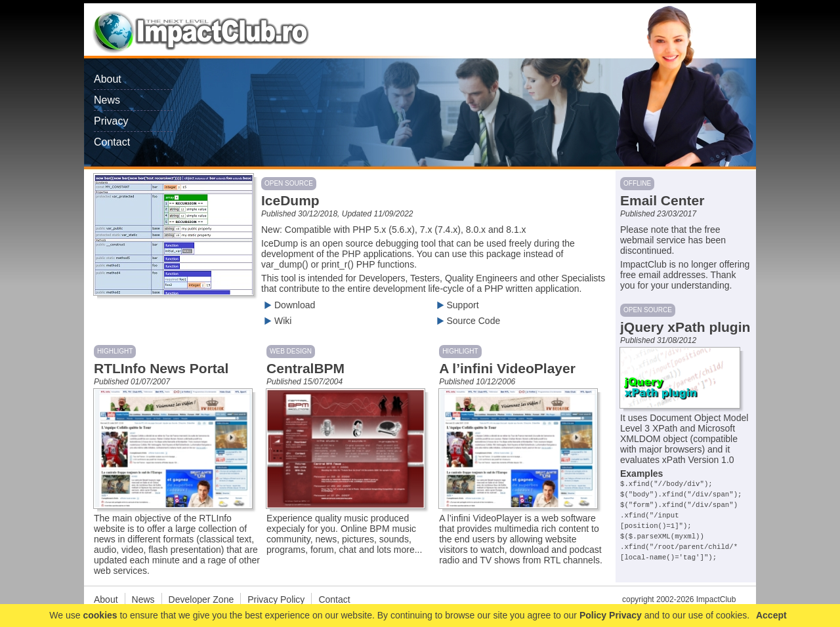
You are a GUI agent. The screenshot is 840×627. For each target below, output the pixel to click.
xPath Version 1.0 (698, 460)
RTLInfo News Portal (161, 368)
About (108, 79)
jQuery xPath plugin (685, 327)
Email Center (662, 200)
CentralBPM (305, 368)
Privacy (111, 121)
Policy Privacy (611, 615)
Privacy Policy (276, 599)
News (107, 100)
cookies (100, 615)
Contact (112, 142)
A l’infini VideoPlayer (507, 368)
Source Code (467, 321)
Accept (771, 615)
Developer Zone (201, 599)
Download (288, 305)
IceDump (290, 200)
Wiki (276, 321)
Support (456, 305)
